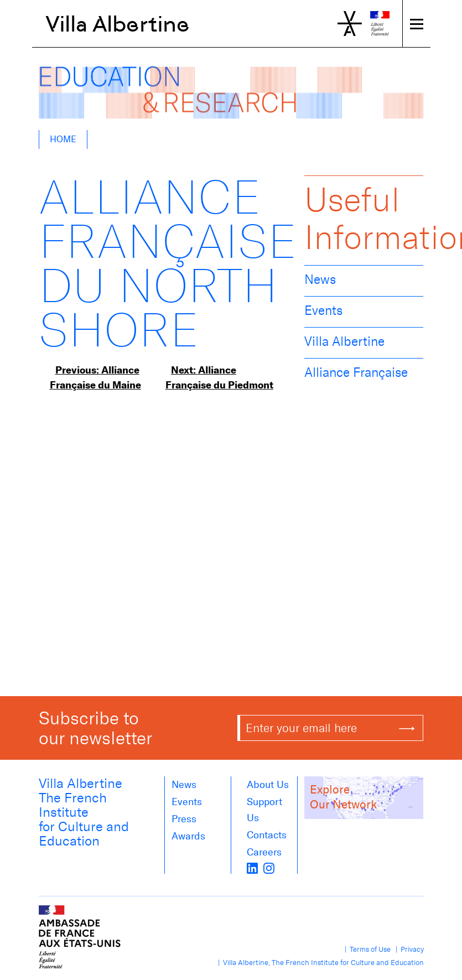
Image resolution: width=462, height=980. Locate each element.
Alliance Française (356, 372)
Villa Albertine (118, 24)
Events (323, 310)
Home (63, 139)
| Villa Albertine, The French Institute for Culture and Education (319, 963)
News (320, 279)
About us (268, 785)
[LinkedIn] (252, 867)
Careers (264, 852)
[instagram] (269, 867)
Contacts (267, 835)
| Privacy (408, 949)
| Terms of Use (366, 949)
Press (184, 819)
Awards (188, 836)
